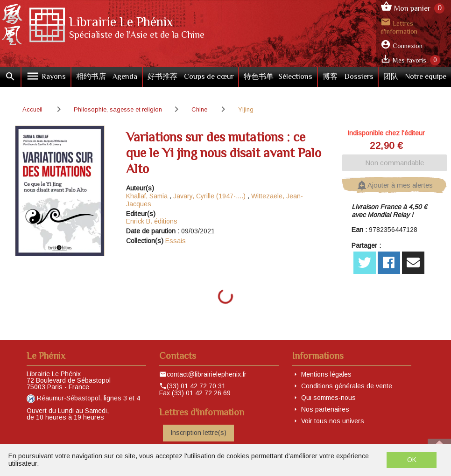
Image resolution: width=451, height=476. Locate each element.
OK (412, 460)
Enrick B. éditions (152, 221)
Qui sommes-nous (328, 398)
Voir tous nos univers (333, 421)
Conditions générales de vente (347, 386)
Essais (176, 241)
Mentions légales (326, 374)
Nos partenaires (325, 409)
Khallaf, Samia (147, 196)
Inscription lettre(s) (198, 433)
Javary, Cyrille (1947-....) (209, 196)
